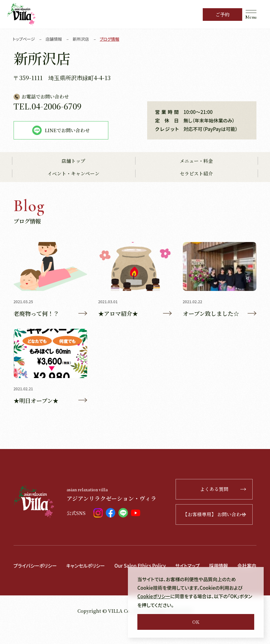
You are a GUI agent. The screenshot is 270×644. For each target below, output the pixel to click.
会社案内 (23, 584)
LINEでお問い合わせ (61, 130)
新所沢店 (81, 39)
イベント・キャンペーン (73, 174)
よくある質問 (226, 490)
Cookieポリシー (154, 597)
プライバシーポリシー (35, 566)
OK (196, 622)
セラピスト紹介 (196, 174)
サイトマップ (189, 566)
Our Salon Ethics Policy (141, 566)
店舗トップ (73, 161)
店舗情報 (54, 39)
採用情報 (220, 566)
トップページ (24, 39)
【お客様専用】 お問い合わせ (217, 515)
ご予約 (222, 14)
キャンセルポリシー (86, 566)
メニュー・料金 (196, 161)
